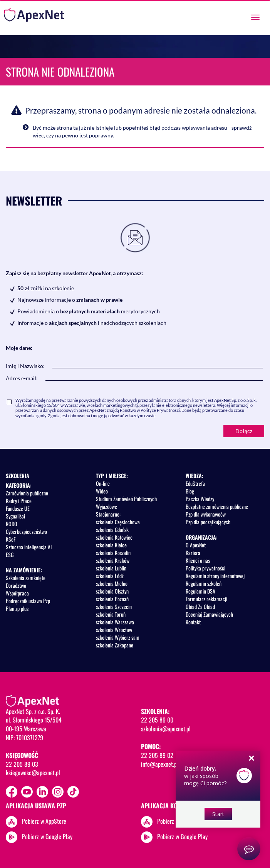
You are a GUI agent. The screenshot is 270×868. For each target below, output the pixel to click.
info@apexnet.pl (160, 764)
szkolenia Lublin (111, 568)
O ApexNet (196, 545)
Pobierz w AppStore (44, 821)
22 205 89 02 (157, 755)
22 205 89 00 (157, 720)
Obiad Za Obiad (200, 606)
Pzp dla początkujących (208, 522)
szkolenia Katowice (114, 537)
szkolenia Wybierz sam (118, 637)
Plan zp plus (17, 608)
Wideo (102, 491)
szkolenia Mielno (112, 583)
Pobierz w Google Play (47, 836)
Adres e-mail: (22, 378)
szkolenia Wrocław (114, 630)
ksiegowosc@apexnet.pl (33, 773)
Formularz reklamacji (206, 599)
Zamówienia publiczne (27, 493)
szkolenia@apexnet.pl (166, 729)
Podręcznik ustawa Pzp (28, 601)
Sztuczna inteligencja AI (29, 547)
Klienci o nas (198, 560)
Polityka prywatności (205, 568)
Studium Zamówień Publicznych (126, 499)
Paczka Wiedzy (200, 499)
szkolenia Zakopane (115, 645)
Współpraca (17, 593)
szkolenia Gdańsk (112, 529)
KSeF (11, 539)
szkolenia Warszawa (115, 622)
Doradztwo (16, 585)
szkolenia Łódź (110, 576)
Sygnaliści (15, 516)
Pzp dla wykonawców (206, 514)
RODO (12, 524)
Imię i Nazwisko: (25, 366)
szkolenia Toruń (111, 614)
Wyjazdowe (106, 506)
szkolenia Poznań (112, 599)
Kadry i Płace (19, 501)
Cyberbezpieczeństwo (26, 531)
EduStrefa (195, 483)
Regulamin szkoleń (204, 583)
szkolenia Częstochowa (118, 522)
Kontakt (193, 622)
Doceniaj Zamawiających (209, 614)
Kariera (193, 553)
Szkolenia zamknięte (26, 578)
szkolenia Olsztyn (112, 591)
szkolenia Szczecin (114, 606)
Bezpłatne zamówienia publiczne (217, 506)
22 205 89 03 (22, 764)
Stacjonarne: (108, 514)
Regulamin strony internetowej (215, 576)
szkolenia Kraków (113, 560)
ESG (10, 554)
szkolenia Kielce (111, 545)
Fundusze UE (18, 508)
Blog (190, 491)
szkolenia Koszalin (113, 553)
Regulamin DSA (200, 591)
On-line (103, 483)
